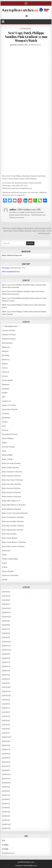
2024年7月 (6, 629)
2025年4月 (6, 592)
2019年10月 (6, 783)
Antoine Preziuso (9, 335)
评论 (5, 849)
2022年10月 (7, 650)
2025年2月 (6, 600)
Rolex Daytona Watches (11, 488)
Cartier (5, 368)
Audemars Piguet (9, 339)
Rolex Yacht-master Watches (13, 546)
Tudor (5, 563)
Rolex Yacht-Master (10, 538)
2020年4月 (6, 758)
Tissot (5, 555)
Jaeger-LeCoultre (9, 405)
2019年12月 (6, 774)
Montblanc (6, 418)
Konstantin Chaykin (10, 409)
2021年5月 (6, 716)
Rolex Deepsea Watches (12, 492)
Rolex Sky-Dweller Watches (13, 526)
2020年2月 (6, 766)
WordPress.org (8, 853)
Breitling (6, 355)
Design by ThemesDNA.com (26, 866)
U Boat (5, 567)
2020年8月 (6, 745)
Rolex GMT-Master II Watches (14, 505)
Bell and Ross (7, 343)
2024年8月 (6, 625)
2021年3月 (6, 725)
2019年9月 (6, 787)
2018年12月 (6, 824)
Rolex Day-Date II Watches (12, 480)
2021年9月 (6, 700)
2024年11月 (6, 613)
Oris (4, 426)
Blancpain (6, 347)
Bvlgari (5, 364)
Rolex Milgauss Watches (12, 509)
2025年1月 (6, 604)
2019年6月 (6, 799)
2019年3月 (6, 812)
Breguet (5, 351)
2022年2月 (6, 679)
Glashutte (6, 384)
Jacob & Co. (7, 401)
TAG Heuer (6, 551)
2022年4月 (6, 671)
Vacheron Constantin (10, 575)
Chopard (6, 372)
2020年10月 (7, 737)
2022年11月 (6, 646)
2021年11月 (6, 691)
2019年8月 (6, 791)
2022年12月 (7, 642)
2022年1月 (6, 683)
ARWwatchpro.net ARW (20, 45)
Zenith (5, 580)
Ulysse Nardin (8, 571)
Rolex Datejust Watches (11, 476)
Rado (4, 451)
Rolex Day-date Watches (12, 484)
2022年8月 (6, 658)
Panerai (5, 430)
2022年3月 (6, 675)
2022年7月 (6, 662)
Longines (6, 413)
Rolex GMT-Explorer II (11, 501)
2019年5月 (6, 804)
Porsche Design (8, 447)
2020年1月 (6, 770)
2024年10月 (7, 617)
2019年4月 (6, 808)
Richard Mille (7, 455)
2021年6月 (6, 712)
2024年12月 (6, 608)
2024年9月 (6, 621)
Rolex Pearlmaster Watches (13, 517)
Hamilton (6, 389)
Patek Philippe (26, 29)
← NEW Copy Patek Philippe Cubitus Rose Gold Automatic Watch (26, 228)
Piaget (5, 443)
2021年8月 (6, 704)
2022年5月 (6, 666)
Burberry (6, 360)
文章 (5, 845)
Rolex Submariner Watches (13, 530)
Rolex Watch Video (9, 534)
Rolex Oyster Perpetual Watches (15, 513)
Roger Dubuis (7, 459)
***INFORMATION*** (11, 326)
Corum (5, 376)
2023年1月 (6, 637)
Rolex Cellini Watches (11, 468)
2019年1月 (6, 820)
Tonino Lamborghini (10, 559)
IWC (4, 397)
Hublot (5, 393)
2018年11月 (6, 828)
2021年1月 (6, 733)
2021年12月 (6, 687)
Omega (5, 422)
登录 (4, 841)
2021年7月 (6, 708)
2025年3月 (6, 596)
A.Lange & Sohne (9, 330)
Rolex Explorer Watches (12, 497)
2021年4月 (6, 721)
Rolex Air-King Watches (11, 463)
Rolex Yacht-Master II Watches (14, 542)
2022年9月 (6, 654)
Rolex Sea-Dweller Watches (13, 521)
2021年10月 (6, 696)
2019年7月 (6, 795)
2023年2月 (6, 633)
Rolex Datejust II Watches (12, 472)
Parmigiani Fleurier (10, 434)
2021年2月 (6, 729)
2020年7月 (6, 750)
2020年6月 (6, 754)
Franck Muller (8, 380)
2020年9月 (6, 741)
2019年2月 (6, 816)
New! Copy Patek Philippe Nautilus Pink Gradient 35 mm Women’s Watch (26, 37)
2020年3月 (6, 762)
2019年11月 (6, 779)
